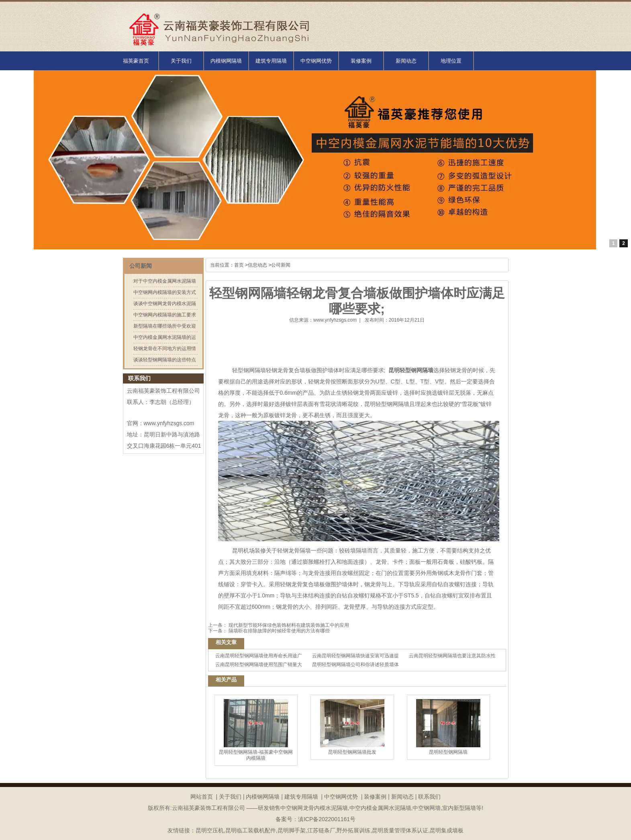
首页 (239, 265)
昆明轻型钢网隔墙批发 (352, 727)
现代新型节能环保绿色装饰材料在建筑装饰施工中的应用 (288, 625)
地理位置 (451, 61)
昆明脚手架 (292, 830)
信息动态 (257, 265)
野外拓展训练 (353, 830)
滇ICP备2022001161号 (327, 819)
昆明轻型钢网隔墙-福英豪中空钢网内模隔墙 (256, 730)
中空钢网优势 (316, 61)
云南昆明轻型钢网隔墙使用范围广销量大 (259, 665)
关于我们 (181, 61)
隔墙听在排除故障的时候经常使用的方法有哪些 (279, 631)
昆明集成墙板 (447, 830)
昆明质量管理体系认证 (400, 830)
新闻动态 (406, 61)
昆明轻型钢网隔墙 (448, 727)
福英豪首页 (136, 61)
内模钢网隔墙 (226, 61)
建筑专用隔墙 (271, 61)
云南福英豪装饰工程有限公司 (163, 391)
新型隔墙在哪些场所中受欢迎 (165, 326)
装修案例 (361, 61)
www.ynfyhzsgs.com (335, 320)
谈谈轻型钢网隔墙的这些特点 (165, 360)
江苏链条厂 (321, 830)
